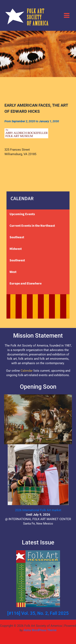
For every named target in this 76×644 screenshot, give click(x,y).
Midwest (16, 249)
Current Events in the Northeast (32, 226)
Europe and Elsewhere (26, 283)
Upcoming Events (22, 214)
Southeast (17, 237)
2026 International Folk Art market (38, 510)
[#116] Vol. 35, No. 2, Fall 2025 (38, 613)
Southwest (17, 260)
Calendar (27, 371)
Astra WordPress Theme (40, 630)
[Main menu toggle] (67, 15)
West (13, 272)
